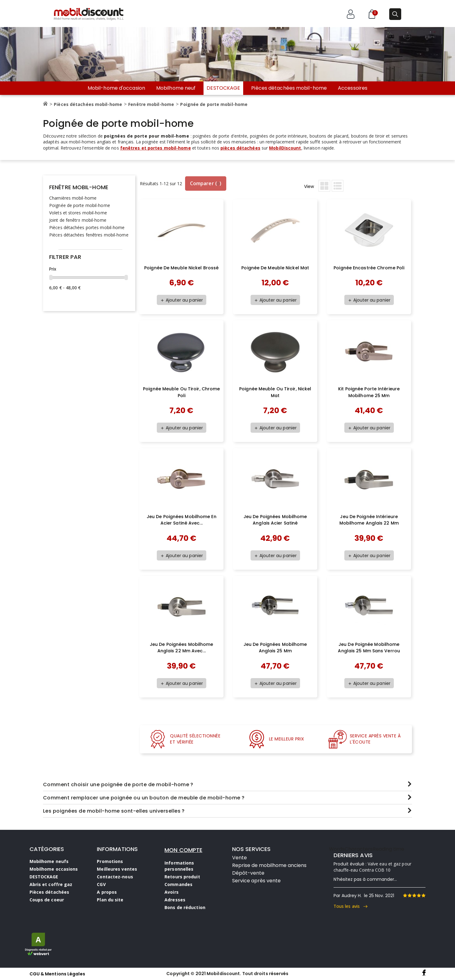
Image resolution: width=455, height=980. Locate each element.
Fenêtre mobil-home (79, 187)
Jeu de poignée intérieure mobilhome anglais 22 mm (369, 520)
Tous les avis (351, 906)
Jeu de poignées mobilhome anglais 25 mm (275, 648)
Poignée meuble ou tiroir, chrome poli (181, 392)
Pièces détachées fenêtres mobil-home (89, 235)
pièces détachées (240, 148)
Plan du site (110, 900)
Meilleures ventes (117, 869)
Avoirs (172, 892)
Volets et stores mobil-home (78, 213)
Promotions (110, 861)
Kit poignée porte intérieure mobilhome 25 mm (369, 392)
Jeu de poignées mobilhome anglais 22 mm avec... (182, 648)
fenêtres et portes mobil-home (156, 148)
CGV (101, 884)
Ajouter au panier (182, 300)
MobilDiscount (285, 148)
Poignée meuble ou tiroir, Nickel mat (275, 392)
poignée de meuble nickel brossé (181, 268)
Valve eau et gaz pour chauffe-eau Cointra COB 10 (372, 867)
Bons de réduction (185, 907)
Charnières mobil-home (73, 198)
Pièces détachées (49, 892)
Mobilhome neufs (49, 861)
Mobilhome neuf (176, 88)
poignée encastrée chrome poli (369, 268)
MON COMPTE (183, 850)
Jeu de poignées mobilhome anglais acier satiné (275, 520)
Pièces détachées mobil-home (289, 88)
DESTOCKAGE (223, 88)
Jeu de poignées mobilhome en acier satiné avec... (182, 520)
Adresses (175, 900)
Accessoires (353, 88)
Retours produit (182, 877)
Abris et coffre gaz (51, 884)
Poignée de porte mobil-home (80, 205)
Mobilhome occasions (54, 869)
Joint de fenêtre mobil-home (78, 220)
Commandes (178, 884)
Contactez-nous (115, 877)
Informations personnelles (179, 866)
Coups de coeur (47, 900)
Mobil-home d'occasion (116, 88)
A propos (107, 892)
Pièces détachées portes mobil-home (87, 227)
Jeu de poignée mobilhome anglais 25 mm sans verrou (369, 648)
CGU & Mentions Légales (57, 974)
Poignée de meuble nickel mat (275, 268)
